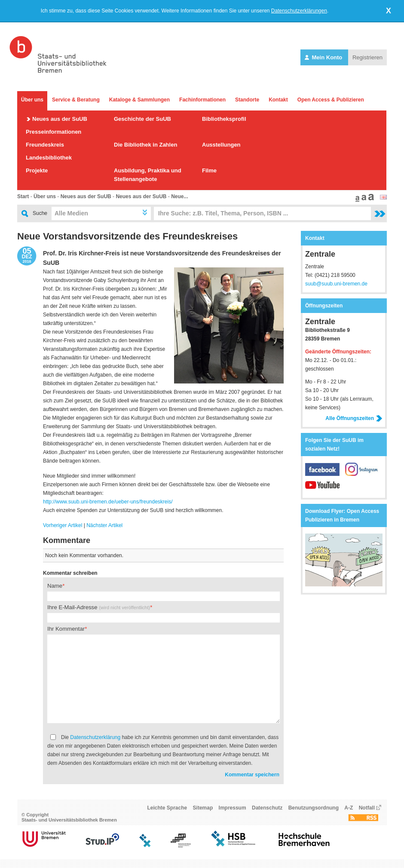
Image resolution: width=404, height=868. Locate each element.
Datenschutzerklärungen (299, 11)
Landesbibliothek (49, 158)
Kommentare (67, 540)
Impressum (233, 808)
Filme (209, 170)
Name (55, 586)
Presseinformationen (54, 132)
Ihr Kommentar (66, 629)
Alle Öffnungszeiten (354, 418)
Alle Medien (71, 213)
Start (23, 196)
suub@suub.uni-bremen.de (336, 284)
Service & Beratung (76, 100)
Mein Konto (324, 57)
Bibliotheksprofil (224, 119)
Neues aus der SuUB (60, 119)
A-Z (349, 808)
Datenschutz (267, 808)
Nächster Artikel (104, 525)
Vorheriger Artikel (63, 525)
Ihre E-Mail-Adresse (99, 607)
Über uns (32, 100)
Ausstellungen (221, 145)
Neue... (179, 196)
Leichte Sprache (167, 808)
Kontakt (278, 100)
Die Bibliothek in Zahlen (145, 145)
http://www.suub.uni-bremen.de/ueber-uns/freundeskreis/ (108, 502)
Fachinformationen (202, 100)
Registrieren (367, 57)
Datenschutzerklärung (95, 737)
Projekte (37, 170)
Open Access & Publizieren (331, 100)
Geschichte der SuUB (142, 119)
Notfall (367, 808)
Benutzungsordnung (314, 808)
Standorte (247, 100)
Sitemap (203, 808)
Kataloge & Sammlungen (139, 100)
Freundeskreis (45, 145)
